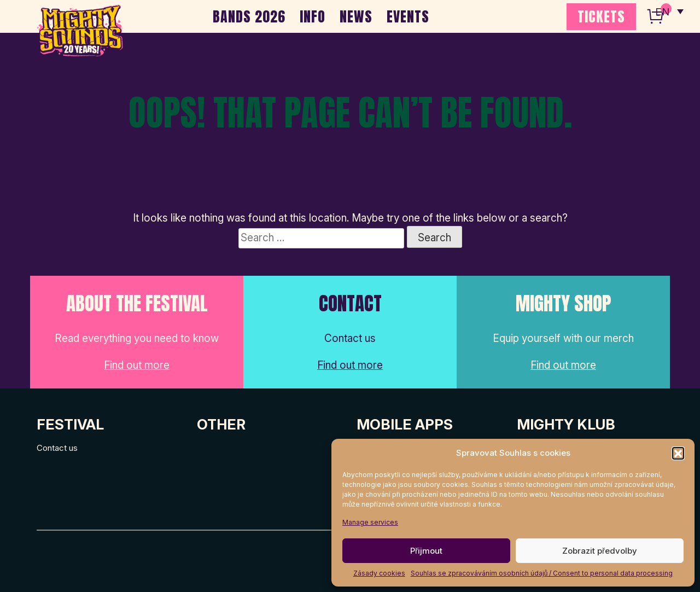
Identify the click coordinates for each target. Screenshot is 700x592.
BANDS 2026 (249, 16)
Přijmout (426, 551)
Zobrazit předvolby (600, 551)
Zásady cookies (379, 573)
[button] (678, 453)
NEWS (356, 16)
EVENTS (408, 16)
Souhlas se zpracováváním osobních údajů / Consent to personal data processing (542, 573)
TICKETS (601, 16)
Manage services (370, 522)
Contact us (57, 448)
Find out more (137, 365)
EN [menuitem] (662, 11)
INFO (313, 16)
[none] (669, 11)
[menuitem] (669, 11)
